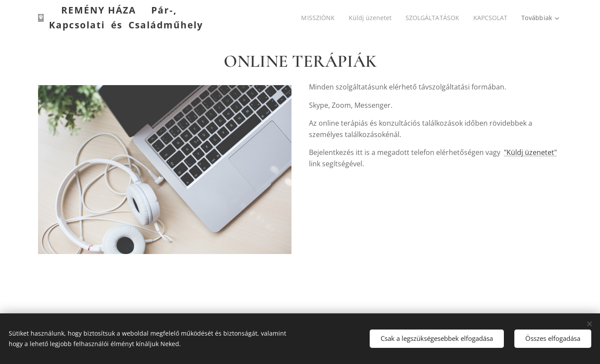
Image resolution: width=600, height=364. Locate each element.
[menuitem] (316, 18)
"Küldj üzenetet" (530, 152)
